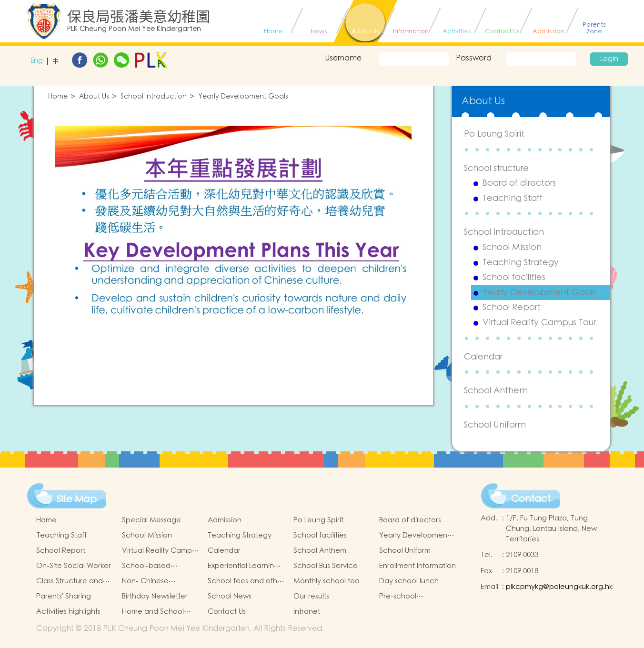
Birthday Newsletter (155, 596)
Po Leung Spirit (494, 134)
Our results (311, 596)
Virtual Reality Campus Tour (539, 323)
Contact (531, 499)
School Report (512, 308)
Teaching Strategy (521, 263)
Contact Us (227, 612)
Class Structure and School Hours (70, 581)
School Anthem (496, 391)
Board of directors (519, 183)
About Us (94, 97)
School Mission (512, 248)
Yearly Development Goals (243, 97)
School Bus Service (326, 566)
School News (230, 596)
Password (474, 58)
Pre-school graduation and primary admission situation (410, 597)
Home (58, 97)
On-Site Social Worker (74, 566)
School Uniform (495, 425)
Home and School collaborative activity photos (158, 612)
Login (609, 59)
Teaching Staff (513, 199)
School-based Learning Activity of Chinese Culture (155, 566)
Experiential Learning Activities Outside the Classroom (244, 566)
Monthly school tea (327, 581)
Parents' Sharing (64, 596)
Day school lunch (409, 581)
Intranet (307, 612)
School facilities (514, 278)
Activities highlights (68, 612)
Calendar (483, 357)
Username (343, 58)
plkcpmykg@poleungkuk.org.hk (559, 587)
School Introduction (154, 97)
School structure (496, 168)
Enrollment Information (418, 566)
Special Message (151, 520)
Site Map (77, 499)
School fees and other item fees (246, 581)
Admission (225, 520)
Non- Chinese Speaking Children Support (153, 581)
